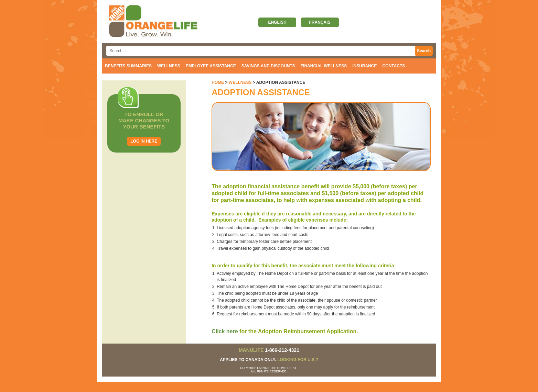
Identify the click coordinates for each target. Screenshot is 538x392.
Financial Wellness (324, 66)
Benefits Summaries (128, 66)
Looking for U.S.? (298, 360)
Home (218, 82)
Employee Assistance (211, 66)
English (277, 22)
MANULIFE (251, 350)
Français (320, 22)
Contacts (394, 66)
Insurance (364, 66)
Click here (225, 331)
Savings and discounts (268, 66)
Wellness (169, 66)
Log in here (144, 141)
